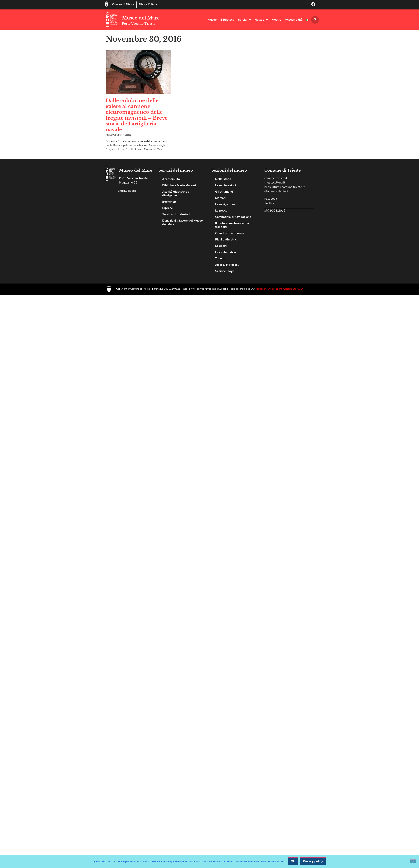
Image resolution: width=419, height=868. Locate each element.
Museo (212, 20)
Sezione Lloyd (225, 271)
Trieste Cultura (148, 4)
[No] (413, 861)
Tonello (220, 258)
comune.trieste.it (276, 178)
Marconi (221, 198)
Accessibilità (294, 20)
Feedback (261, 289)
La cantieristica (226, 252)
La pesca (221, 211)
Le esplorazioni (226, 185)
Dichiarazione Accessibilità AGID (285, 289)
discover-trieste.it (276, 191)
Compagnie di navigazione (233, 217)
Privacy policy (313, 861)
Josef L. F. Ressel (227, 265)
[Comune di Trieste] (107, 4)
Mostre (276, 20)
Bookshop (169, 202)
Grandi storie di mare (230, 233)
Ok (293, 861)
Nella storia (223, 179)
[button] (315, 20)
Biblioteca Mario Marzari (179, 185)
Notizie (261, 20)
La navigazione (225, 204)
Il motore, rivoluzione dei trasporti (232, 225)
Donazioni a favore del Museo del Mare (182, 222)
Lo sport (221, 246)
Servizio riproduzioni (176, 214)
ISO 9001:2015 (275, 211)
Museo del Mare (141, 18)
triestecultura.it (275, 183)
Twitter (269, 203)
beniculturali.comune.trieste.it (285, 187)
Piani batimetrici (226, 240)
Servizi (244, 20)
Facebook (271, 199)
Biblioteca (227, 20)
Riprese (168, 208)
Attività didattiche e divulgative (176, 194)
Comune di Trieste (123, 4)
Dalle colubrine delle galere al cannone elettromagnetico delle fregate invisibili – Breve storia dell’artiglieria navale (137, 115)
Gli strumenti (224, 192)
